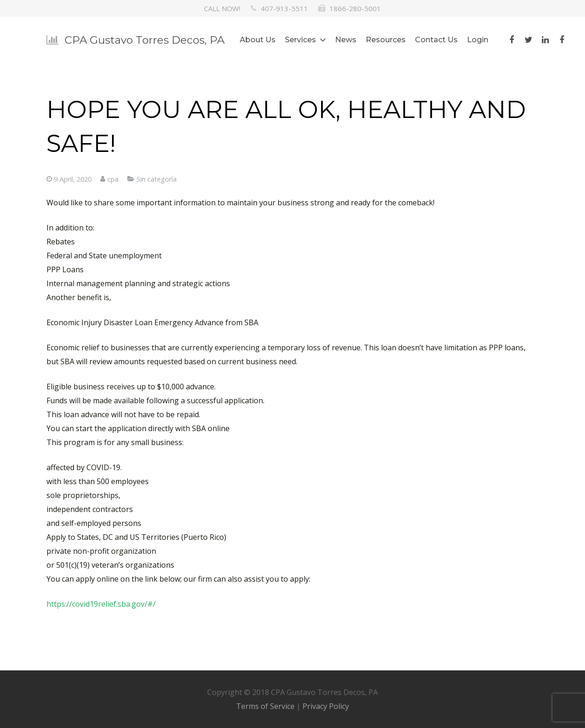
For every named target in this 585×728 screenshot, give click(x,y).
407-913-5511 (284, 8)
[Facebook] (512, 40)
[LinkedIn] (545, 40)
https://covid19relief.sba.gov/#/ (101, 604)
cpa (113, 179)
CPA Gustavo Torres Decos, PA (145, 40)
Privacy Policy (326, 706)
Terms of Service (265, 706)
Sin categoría (157, 179)
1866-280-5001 (355, 8)
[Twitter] (528, 40)
